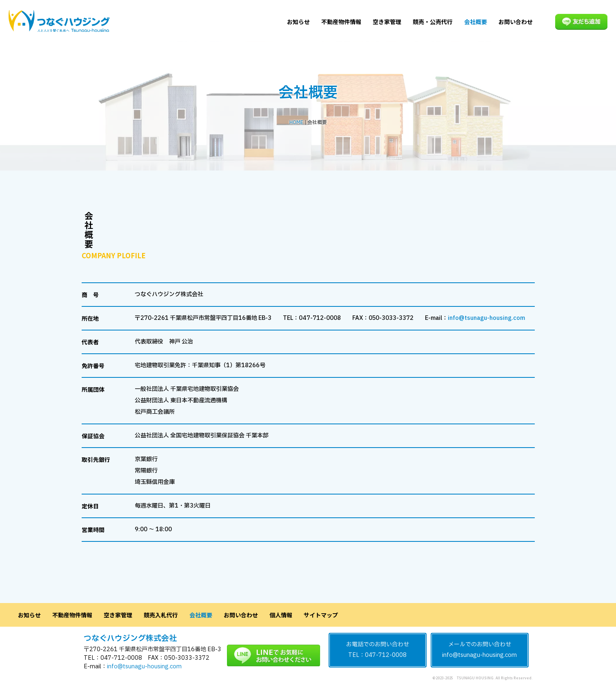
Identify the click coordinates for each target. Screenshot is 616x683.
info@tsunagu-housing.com (486, 318)
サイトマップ (321, 615)
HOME (296, 122)
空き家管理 (387, 22)
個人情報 (281, 615)
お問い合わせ (516, 22)
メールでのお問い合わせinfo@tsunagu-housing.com (479, 650)
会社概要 (476, 22)
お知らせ (298, 22)
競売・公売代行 (433, 22)
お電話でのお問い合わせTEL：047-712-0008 (378, 650)
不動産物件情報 (341, 22)
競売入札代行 (161, 615)
